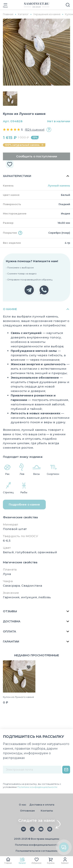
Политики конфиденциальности (37, 787)
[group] (36, 52)
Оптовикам (27, 811)
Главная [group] (8, 14)
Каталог (22, 863)
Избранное (36, 863)
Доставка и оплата (42, 805)
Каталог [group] (23, 14)
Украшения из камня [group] (47, 14)
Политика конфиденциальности (37, 845)
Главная (8, 863)
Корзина (51, 863)
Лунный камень (59, 186)
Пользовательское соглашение (37, 851)
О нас (23, 805)
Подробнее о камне (24, 504)
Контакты (47, 811)
